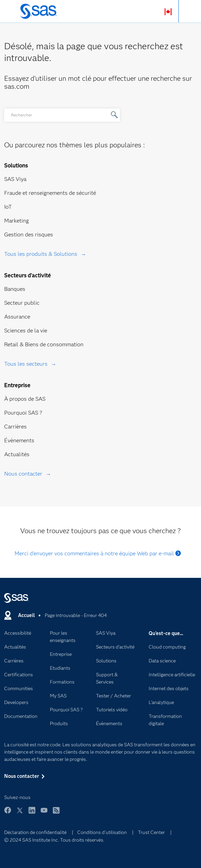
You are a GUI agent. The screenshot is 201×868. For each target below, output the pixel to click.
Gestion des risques (29, 235)
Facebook (8, 813)
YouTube (44, 813)
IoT (8, 207)
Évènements (19, 440)
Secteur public (22, 303)
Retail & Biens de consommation (44, 344)
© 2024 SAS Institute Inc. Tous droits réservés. (54, 840)
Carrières (15, 427)
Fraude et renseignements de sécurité (50, 193)
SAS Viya (15, 179)
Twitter (20, 813)
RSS (56, 813)
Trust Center (151, 832)
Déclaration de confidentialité (35, 832)
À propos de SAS (25, 399)
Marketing (16, 221)
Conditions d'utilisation (102, 832)
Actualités (17, 454)
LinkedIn (32, 813)
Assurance (17, 317)
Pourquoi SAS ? (23, 413)
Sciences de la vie (26, 331)
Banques (15, 289)
